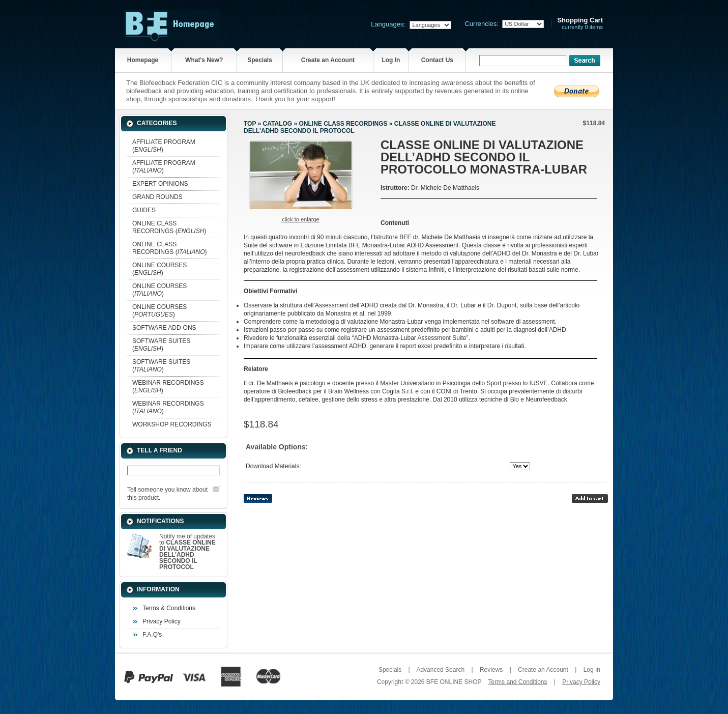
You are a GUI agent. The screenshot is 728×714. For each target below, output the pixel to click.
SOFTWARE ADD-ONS (164, 328)
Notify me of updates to (187, 552)
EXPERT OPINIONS (160, 184)
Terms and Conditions (517, 682)
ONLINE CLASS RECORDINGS (343, 124)
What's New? (204, 60)
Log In (391, 60)
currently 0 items (580, 24)
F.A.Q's (152, 635)
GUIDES (144, 210)
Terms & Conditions (169, 608)
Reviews (491, 670)
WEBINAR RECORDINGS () (168, 387)
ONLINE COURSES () (159, 269)
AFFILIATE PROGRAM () (164, 146)
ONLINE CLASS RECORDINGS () (169, 227)
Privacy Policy (162, 621)
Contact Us (437, 60)
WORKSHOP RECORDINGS (172, 424)
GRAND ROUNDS (157, 197)
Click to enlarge (300, 219)
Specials (260, 60)
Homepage (143, 60)
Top (250, 124)
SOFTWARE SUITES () (161, 345)
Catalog (278, 124)
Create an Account (328, 60)
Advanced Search (440, 670)
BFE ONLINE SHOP (454, 682)
